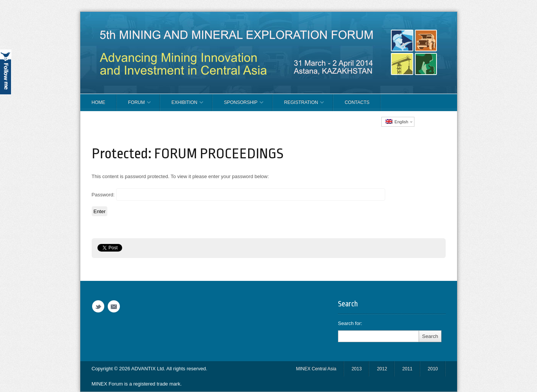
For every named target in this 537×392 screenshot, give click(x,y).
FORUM (134, 105)
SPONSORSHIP (238, 105)
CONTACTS (357, 102)
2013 (357, 369)
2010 (433, 369)
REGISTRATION (298, 105)
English (397, 122)
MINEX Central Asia (316, 369)
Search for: (350, 323)
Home (99, 102)
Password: (239, 194)
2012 (382, 369)
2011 (407, 369)
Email (114, 307)
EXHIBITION (182, 105)
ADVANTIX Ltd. (149, 369)
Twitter (98, 307)
